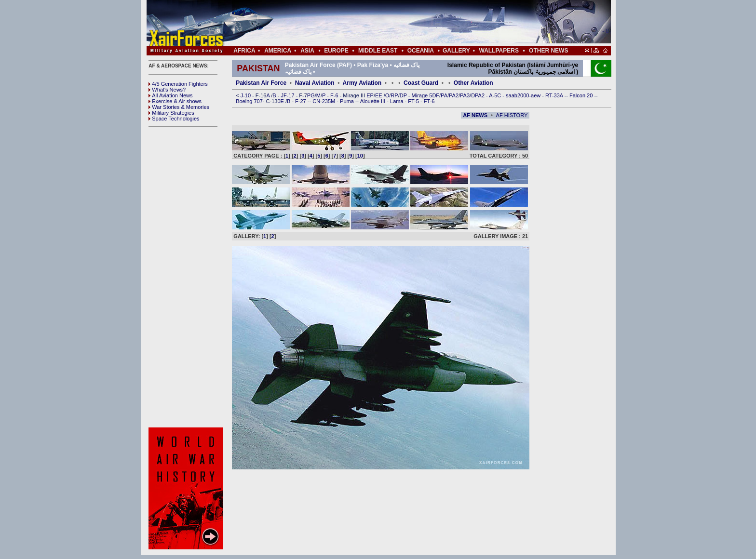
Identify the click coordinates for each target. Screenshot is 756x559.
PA (444, 95)
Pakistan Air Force (261, 83)
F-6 (335, 95)
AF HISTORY (512, 115)
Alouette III (374, 101)
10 (360, 156)
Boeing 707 (249, 101)
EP (369, 95)
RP (394, 95)
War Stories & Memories (179, 107)
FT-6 (429, 101)
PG (311, 95)
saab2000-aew (524, 95)
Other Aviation (473, 83)
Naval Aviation (315, 83)
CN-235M (324, 101)
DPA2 (479, 95)
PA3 (465, 95)
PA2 (454, 95)
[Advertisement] (407, 23)
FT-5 (414, 101)
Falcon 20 (582, 95)
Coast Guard (421, 83)
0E (281, 101)
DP (404, 95)
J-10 (246, 95)
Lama (398, 101)
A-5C (496, 95)
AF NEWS (475, 115)
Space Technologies (174, 119)
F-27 (301, 101)
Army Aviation (362, 83)
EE (379, 95)
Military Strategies (171, 113)
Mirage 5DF (425, 95)
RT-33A (555, 95)
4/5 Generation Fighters (179, 84)
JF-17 (288, 95)
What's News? (167, 90)
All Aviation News (170, 95)
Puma (348, 101)
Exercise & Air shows (175, 101)
